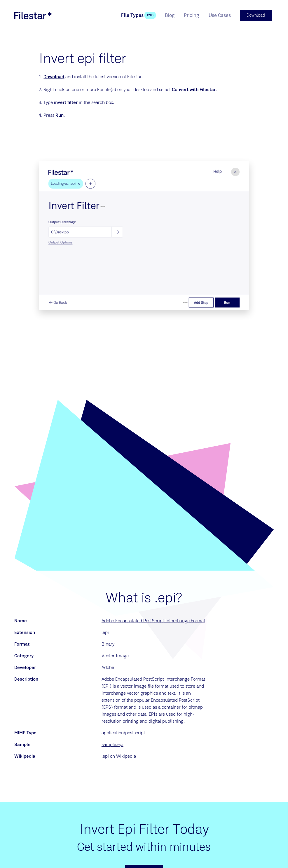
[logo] (33, 15)
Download (54, 76)
